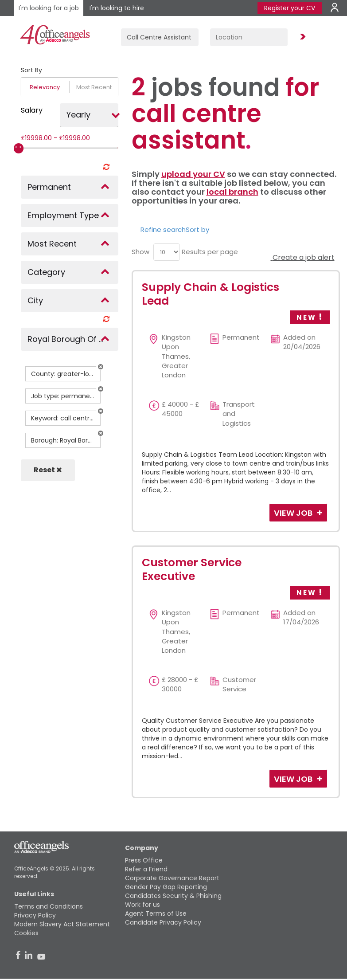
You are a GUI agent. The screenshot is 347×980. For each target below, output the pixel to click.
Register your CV (290, 8)
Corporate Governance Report (172, 878)
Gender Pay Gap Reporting (166, 887)
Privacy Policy (35, 915)
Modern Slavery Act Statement (62, 924)
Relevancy (45, 87)
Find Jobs (301, 37)
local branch (232, 192)
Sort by (197, 229)
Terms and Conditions (49, 906)
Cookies (26, 933)
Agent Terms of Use (156, 913)
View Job (294, 513)
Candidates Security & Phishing (173, 896)
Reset (48, 470)
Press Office (144, 860)
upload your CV (193, 174)
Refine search (163, 229)
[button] (101, 367)
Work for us (142, 905)
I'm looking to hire (117, 8)
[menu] (167, 252)
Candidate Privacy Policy (163, 922)
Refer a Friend (146, 869)
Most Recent (94, 87)
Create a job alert (303, 257)
